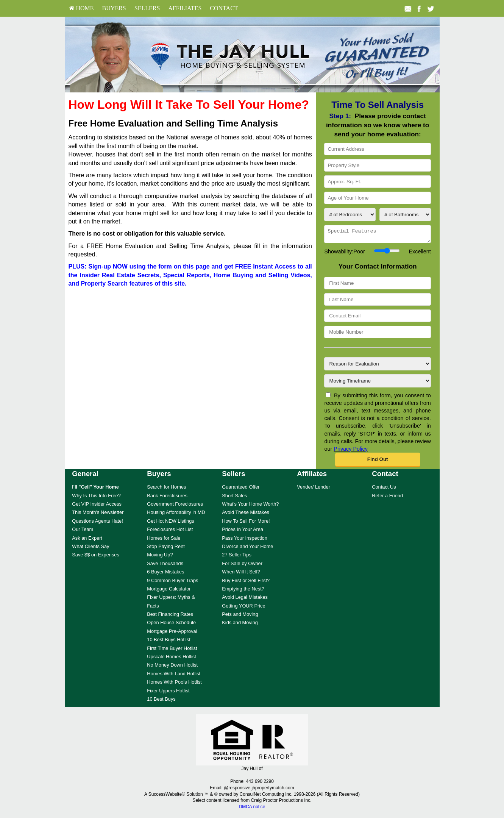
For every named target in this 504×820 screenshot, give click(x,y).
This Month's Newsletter (98, 515)
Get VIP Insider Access (97, 506)
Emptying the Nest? (243, 591)
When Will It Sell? (241, 574)
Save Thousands (165, 566)
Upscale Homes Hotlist (171, 659)
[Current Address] (377, 149)
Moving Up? (160, 557)
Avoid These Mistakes (246, 515)
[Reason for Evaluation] (377, 366)
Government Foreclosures (175, 506)
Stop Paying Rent (166, 549)
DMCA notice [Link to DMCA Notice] (252, 809)
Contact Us (384, 489)
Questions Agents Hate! (97, 523)
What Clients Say (91, 549)
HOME (81, 8)
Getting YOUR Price (243, 608)
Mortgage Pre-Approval (172, 633)
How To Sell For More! (246, 523)
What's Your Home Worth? (250, 506)
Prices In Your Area (243, 532)
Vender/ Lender (314, 489)
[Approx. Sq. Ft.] (377, 182)
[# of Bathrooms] (405, 215)
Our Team (83, 532)
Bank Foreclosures (167, 498)
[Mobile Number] (377, 334)
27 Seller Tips (237, 557)
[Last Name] (377, 302)
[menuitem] (81, 8)
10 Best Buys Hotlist (169, 642)
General (85, 476)
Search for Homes (166, 489)
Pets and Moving (240, 616)
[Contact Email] (377, 318)
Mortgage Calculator (169, 591)
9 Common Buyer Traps (172, 583)
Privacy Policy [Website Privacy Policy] (351, 451)
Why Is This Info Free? (96, 498)
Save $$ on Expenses (96, 557)
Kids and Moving (240, 625)
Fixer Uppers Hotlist (168, 693)
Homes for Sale (164, 540)
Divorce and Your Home (247, 549)
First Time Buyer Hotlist (172, 651)
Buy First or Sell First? (246, 583)
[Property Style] (377, 165)
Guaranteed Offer (241, 489)
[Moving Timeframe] (377, 383)
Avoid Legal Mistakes (245, 599)
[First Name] (377, 285)
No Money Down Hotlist (172, 667)
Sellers (147, 8)
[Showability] (387, 253)
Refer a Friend (387, 498)
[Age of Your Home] (377, 198)
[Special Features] (377, 235)
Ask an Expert (87, 540)
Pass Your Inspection (245, 540)
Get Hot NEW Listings (170, 523)
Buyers (114, 8)
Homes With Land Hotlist (174, 676)
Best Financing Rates (170, 616)
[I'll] (95, 489)
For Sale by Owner (242, 566)
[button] (378, 462)
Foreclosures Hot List (170, 532)
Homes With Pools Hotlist (174, 684)
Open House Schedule (171, 625)
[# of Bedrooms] (350, 215)
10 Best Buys (161, 701)
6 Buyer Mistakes (165, 574)
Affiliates (185, 8)
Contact (224, 8)
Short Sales (234, 498)
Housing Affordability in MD (176, 515)
